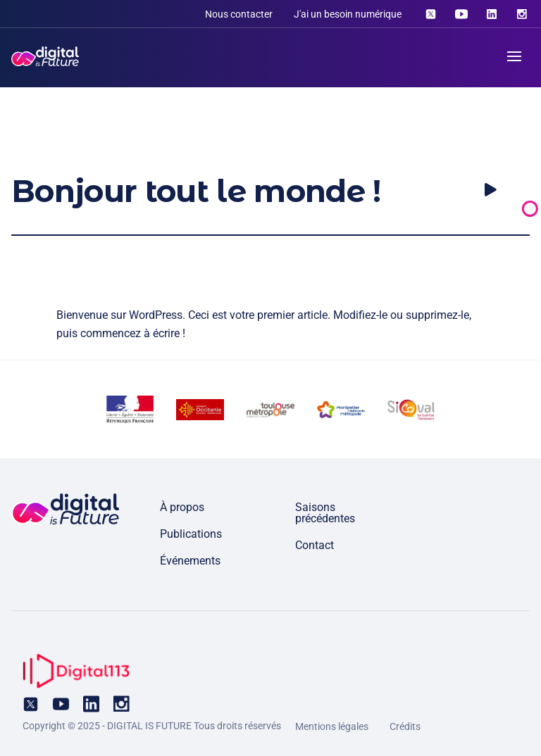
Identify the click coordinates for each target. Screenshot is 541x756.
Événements (190, 561)
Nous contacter (239, 14)
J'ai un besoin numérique (348, 14)
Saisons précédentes (325, 513)
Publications (191, 534)
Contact (315, 545)
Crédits (405, 726)
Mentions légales (332, 726)
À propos (182, 507)
